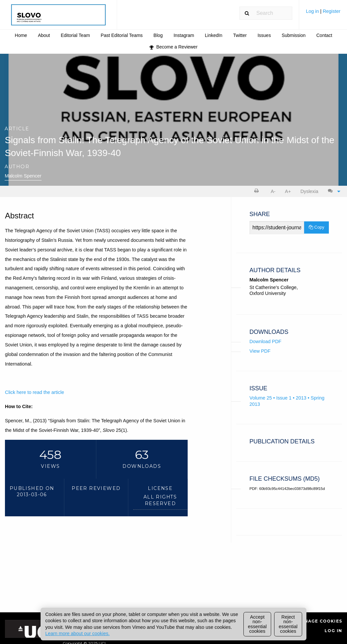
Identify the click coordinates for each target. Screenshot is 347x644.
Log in (313, 11)
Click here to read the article (34, 392)
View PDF (260, 351)
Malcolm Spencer (23, 176)
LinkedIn (214, 35)
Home (21, 35)
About (44, 35)
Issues (264, 35)
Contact (324, 35)
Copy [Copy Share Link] (316, 227)
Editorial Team (75, 35)
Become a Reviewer (173, 47)
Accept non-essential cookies (257, 624)
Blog (158, 35)
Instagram (184, 35)
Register (331, 11)
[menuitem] (323, 14)
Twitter (240, 35)
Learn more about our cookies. (77, 633)
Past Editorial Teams (122, 35)
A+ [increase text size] (288, 191)
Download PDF (265, 341)
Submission (294, 35)
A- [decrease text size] (273, 191)
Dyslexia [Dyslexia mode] (309, 191)
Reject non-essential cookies (288, 624)
